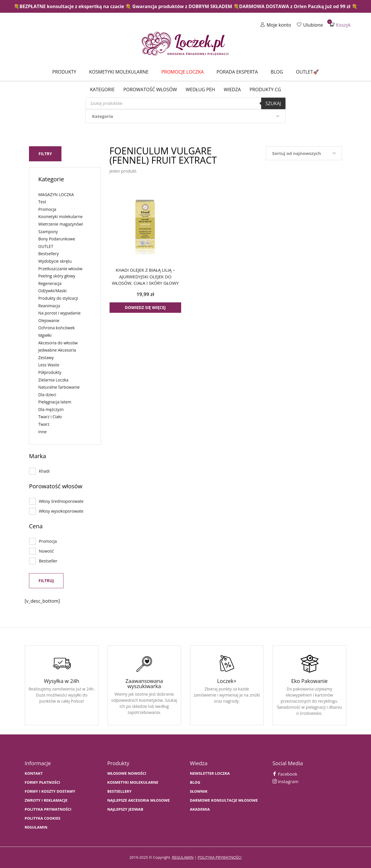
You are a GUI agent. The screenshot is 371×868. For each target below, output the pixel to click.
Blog (277, 72)
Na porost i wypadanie (59, 313)
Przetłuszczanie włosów (60, 269)
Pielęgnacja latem (55, 402)
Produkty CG (265, 89)
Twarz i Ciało (50, 417)
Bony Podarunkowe (57, 239)
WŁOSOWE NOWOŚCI (127, 773)
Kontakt (34, 773)
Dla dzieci (47, 395)
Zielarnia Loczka (53, 380)
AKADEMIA (200, 809)
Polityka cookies (42, 818)
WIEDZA (232, 89)
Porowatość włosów (150, 89)
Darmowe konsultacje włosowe (224, 800)
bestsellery (119, 791)
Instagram (285, 781)
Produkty (64, 72)
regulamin (183, 857)
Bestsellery (49, 254)
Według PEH (200, 89)
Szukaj (273, 103)
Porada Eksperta (237, 72)
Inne (42, 432)
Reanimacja (49, 306)
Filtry (45, 154)
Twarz (44, 424)
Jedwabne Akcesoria (57, 350)
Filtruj (46, 581)
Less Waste (49, 365)
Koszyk (340, 25)
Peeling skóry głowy (57, 276)
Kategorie (102, 89)
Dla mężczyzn (51, 409)
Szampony (48, 232)
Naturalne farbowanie (59, 387)
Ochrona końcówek (57, 328)
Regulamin (36, 827)
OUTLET (46, 246)
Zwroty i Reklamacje (46, 800)
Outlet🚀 (307, 72)
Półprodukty (50, 372)
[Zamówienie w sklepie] (304, 153)
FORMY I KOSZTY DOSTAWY (50, 791)
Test (42, 202)
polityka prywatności (220, 857)
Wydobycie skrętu (55, 261)
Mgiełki (45, 335)
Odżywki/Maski (52, 291)
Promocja (47, 209)
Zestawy (46, 358)
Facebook (285, 774)
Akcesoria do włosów (58, 342)
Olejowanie (49, 320)
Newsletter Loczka (210, 773)
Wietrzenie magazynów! (61, 224)
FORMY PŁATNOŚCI (42, 782)
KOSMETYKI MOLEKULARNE (133, 782)
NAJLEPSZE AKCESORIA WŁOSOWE (139, 800)
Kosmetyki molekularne (119, 72)
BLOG (195, 782)
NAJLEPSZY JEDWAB (125, 809)
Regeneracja (50, 283)
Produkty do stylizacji (58, 298)
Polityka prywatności (48, 809)
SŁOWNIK (199, 791)
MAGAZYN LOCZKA (56, 194)
